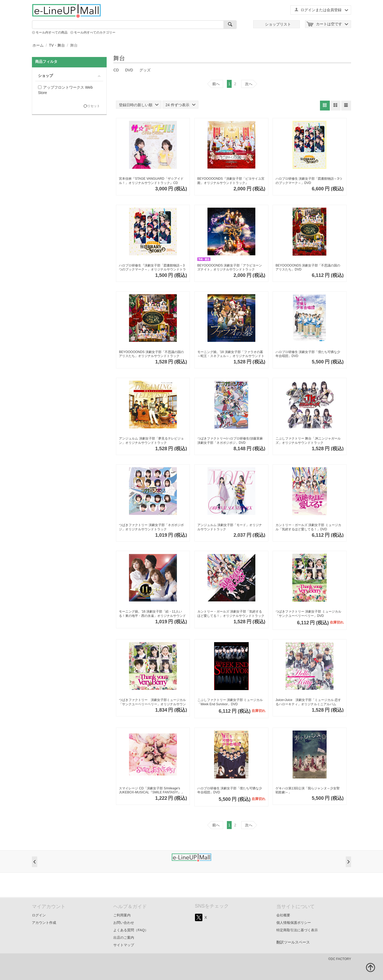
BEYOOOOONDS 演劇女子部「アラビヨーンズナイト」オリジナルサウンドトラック (230, 268)
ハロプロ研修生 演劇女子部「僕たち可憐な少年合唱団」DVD (308, 354)
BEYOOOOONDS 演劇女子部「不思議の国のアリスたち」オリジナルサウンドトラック (151, 354)
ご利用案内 (122, 915)
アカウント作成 (44, 923)
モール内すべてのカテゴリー (95, 32)
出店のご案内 (124, 938)
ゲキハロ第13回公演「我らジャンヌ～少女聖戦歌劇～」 (308, 790)
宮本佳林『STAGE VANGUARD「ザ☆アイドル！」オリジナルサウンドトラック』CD (151, 181)
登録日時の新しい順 (139, 105)
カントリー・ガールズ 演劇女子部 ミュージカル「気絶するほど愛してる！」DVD (308, 527)
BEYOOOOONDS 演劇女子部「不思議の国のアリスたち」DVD (308, 268)
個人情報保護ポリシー (294, 923)
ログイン (39, 915)
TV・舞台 (57, 45)
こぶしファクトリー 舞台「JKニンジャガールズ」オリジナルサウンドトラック (308, 441)
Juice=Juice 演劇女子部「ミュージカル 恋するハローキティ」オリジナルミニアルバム (308, 702)
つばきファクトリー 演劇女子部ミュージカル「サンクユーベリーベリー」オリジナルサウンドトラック (152, 702)
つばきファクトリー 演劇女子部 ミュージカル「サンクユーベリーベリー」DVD (308, 614)
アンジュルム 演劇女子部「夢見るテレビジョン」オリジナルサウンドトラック (151, 441)
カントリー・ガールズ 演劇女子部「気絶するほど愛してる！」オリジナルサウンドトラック (231, 614)
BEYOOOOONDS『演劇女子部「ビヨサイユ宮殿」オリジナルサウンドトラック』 (231, 181)
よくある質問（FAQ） (131, 930)
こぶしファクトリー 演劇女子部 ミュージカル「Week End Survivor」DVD (230, 702)
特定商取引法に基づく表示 (297, 930)
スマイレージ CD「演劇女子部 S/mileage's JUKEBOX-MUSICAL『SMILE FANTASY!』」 (152, 790)
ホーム (38, 45)
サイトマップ (124, 945)
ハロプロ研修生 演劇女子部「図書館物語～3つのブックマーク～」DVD (309, 181)
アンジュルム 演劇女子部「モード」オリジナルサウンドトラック (230, 527)
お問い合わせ (124, 923)
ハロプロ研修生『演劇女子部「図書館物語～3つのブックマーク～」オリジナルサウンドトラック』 (152, 268)
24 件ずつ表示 (180, 105)
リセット (94, 106)
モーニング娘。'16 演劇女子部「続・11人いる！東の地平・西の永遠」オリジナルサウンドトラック (152, 614)
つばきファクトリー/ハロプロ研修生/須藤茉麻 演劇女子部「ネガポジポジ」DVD (230, 441)
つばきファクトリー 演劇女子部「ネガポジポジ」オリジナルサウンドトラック (151, 527)
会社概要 (283, 915)
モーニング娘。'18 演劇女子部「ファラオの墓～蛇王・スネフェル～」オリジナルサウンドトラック (231, 354)
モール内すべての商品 (52, 32)
